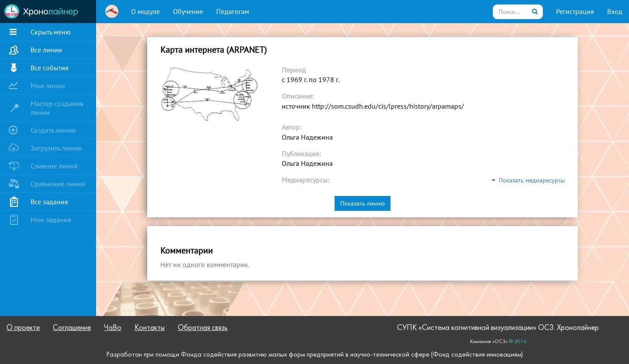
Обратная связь (203, 328)
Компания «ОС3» (489, 342)
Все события (50, 68)
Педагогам (233, 11)
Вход (615, 11)
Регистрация (575, 11)
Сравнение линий (58, 184)
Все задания (49, 202)
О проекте (23, 328)
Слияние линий (54, 166)
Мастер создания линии (57, 108)
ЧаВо (113, 328)
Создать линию (53, 130)
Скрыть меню (51, 32)
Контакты (150, 328)
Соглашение (72, 328)
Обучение (188, 11)
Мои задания (51, 220)
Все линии (46, 50)
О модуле (145, 11)
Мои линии (48, 86)
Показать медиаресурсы (528, 180)
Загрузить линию (56, 148)
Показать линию (363, 203)
